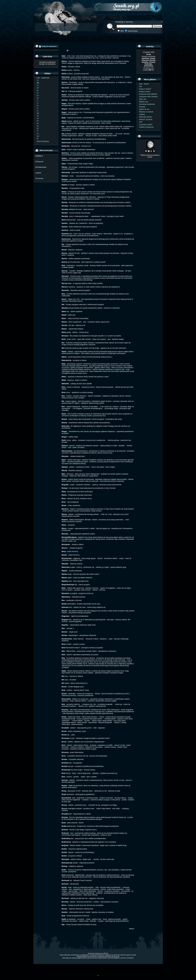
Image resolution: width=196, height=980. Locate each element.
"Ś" (38, 129)
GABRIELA (39, 156)
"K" (38, 106)
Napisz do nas (144, 109)
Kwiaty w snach (145, 92)
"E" (38, 91)
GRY (141, 122)
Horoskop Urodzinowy (147, 104)
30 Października (41, 167)
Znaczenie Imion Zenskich (148, 97)
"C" (38, 86)
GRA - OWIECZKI (43, 78)
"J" (38, 103)
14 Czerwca (39, 178)
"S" (38, 126)
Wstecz (132, 929)
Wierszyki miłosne (146, 117)
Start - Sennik (144, 84)
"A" (38, 80)
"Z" (38, 139)
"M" (38, 113)
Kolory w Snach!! (145, 89)
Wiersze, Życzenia (146, 119)
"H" (38, 98)
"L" (38, 108)
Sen (141, 86)
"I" (37, 101)
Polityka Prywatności (147, 127)
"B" (38, 83)
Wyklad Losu (144, 102)
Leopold (38, 173)
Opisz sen (143, 99)
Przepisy (142, 107)
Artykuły (142, 114)
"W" (38, 136)
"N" (38, 116)
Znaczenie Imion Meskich (148, 94)
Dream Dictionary (43, 141)
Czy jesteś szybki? (146, 125)
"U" (38, 134)
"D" (38, 88)
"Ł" (38, 111)
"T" (38, 131)
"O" (38, 119)
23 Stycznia (39, 162)
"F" (38, 93)
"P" (38, 121)
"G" (38, 96)
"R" (38, 124)
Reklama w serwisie (146, 112)
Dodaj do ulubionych (49, 46)
